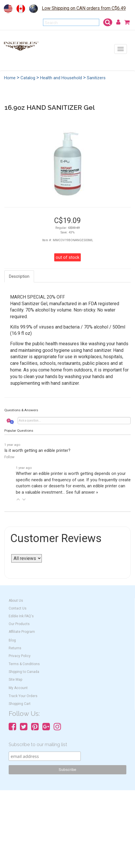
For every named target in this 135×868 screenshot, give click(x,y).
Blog (12, 640)
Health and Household (61, 78)
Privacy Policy (20, 656)
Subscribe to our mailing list (38, 745)
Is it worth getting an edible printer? (37, 451)
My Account (18, 688)
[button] (18, 499)
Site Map (15, 680)
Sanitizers (96, 78)
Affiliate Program (22, 632)
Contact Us (18, 608)
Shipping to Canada (24, 672)
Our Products (19, 624)
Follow (9, 457)
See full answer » (82, 492)
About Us (16, 601)
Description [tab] (19, 276)
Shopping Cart (20, 704)
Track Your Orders (23, 696)
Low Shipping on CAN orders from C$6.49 (84, 8)
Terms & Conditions (24, 664)
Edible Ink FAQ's (21, 616)
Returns (15, 648)
